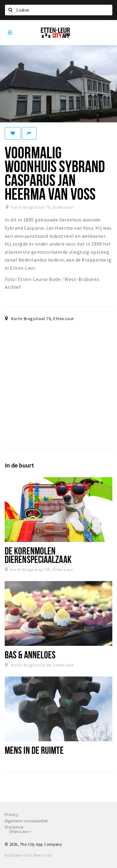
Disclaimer (14, 827)
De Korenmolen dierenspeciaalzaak (38, 555)
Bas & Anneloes (30, 655)
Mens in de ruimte (34, 750)
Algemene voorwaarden (26, 821)
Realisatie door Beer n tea (28, 855)
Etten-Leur (21, 832)
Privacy (11, 815)
